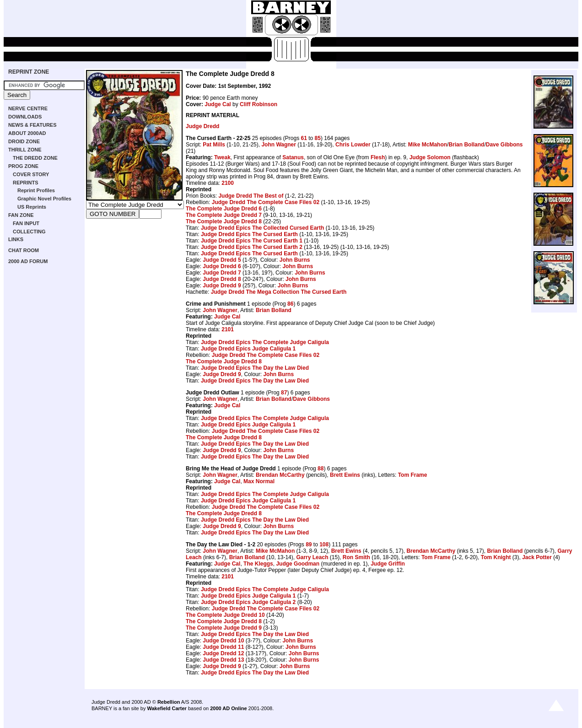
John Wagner (279, 145)
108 (324, 545)
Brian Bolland (466, 145)
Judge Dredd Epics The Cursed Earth (249, 234)
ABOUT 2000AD (27, 133)
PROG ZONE (23, 166)
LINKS (16, 239)
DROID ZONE (24, 141)
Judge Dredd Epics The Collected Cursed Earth (262, 228)
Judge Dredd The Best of (251, 196)
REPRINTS (26, 183)
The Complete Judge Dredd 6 (224, 209)
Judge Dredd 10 (223, 641)
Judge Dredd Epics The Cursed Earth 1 (252, 241)
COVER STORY (31, 174)
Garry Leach (312, 557)
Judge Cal (218, 104)
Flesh (378, 157)
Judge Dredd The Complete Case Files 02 (266, 202)
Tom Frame (413, 475)
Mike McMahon (428, 145)
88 (321, 469)
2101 (228, 329)
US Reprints (32, 207)
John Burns (295, 260)
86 (290, 304)
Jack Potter (537, 557)
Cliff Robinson (259, 104)
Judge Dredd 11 (223, 647)
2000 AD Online (228, 708)
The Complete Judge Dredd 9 (224, 628)
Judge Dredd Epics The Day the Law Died (255, 368)
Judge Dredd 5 (222, 260)
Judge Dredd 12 (223, 653)
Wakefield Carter (167, 708)
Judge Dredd (202, 126)
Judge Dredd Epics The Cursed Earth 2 (252, 247)
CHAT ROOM (24, 250)
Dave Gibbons (504, 145)
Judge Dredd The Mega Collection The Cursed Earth (279, 292)
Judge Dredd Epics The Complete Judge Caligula (265, 342)
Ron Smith (356, 557)
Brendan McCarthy (280, 475)
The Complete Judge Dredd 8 (224, 221)
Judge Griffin (388, 564)
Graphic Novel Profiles (44, 199)
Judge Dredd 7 (222, 273)
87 (284, 393)
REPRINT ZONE (29, 72)
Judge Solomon (430, 157)
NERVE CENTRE (28, 108)
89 (309, 545)
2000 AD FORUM (28, 261)
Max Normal (259, 481)
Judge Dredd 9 (222, 286)
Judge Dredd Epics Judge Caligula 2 (248, 602)
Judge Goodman (298, 564)
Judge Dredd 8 (222, 279)
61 (304, 138)
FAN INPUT (26, 223)
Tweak (222, 157)
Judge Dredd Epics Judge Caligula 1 (248, 349)
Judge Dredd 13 (223, 660)
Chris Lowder (353, 145)
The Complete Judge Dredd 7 (224, 215)
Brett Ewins (345, 475)
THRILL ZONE (25, 150)
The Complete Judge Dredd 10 (225, 615)
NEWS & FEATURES (32, 125)
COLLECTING (29, 232)
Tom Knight (496, 557)
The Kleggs (258, 564)
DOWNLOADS (25, 117)
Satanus (293, 157)
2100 (228, 183)
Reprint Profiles (36, 190)
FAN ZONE (21, 215)
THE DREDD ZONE (35, 158)
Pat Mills (214, 145)
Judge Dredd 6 (222, 266)
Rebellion (169, 702)
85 (318, 138)
